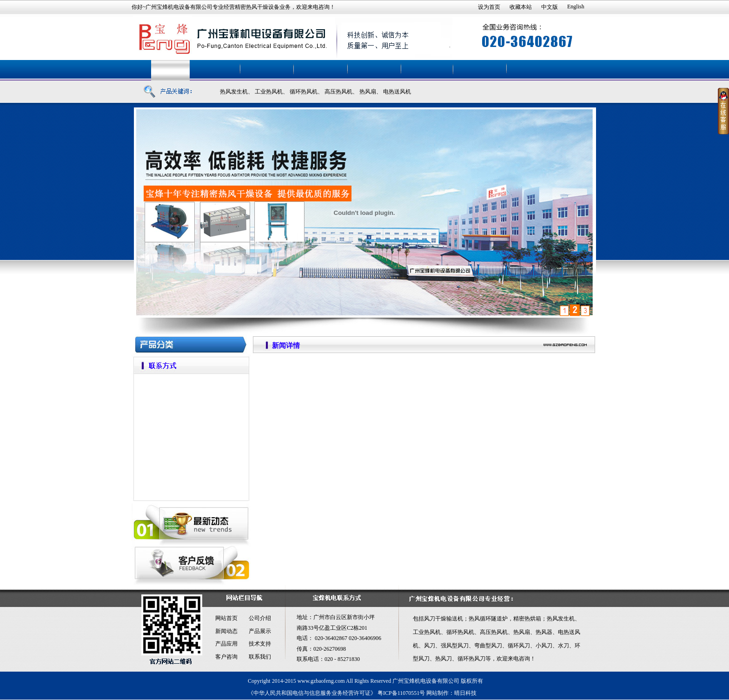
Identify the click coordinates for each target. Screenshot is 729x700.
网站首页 (226, 618)
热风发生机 (234, 92)
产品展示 (260, 631)
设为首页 (489, 7)
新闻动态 (226, 631)
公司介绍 (260, 618)
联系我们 (260, 657)
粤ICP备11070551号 (401, 693)
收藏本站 (521, 7)
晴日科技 (465, 693)
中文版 (550, 7)
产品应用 (226, 644)
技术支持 (260, 644)
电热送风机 (397, 92)
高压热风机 (338, 92)
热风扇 (368, 92)
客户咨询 (226, 657)
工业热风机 (269, 92)
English (576, 7)
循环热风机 (304, 92)
